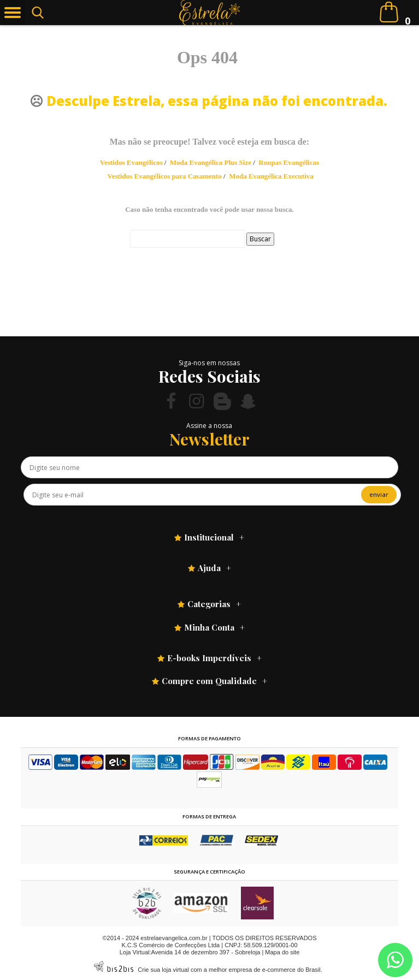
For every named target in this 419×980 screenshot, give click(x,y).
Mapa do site (282, 952)
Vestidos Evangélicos (131, 162)
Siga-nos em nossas (209, 363)
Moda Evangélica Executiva (271, 176)
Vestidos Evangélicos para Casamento (164, 176)
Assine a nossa (209, 426)
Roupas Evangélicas (289, 162)
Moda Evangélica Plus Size (211, 162)
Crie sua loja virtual (163, 970)
